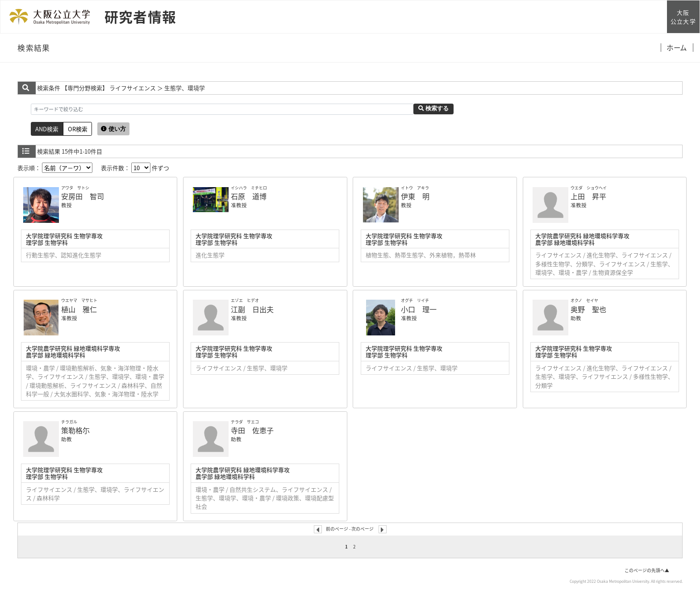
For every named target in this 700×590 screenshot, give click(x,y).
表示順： (55, 168)
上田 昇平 (588, 196)
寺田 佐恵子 (252, 430)
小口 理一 (419, 309)
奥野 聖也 (588, 309)
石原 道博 (249, 196)
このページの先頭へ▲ (647, 570)
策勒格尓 (75, 430)
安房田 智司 (83, 196)
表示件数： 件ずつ (135, 168)
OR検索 (78, 129)
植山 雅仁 (79, 309)
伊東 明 (415, 196)
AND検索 (47, 129)
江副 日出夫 (252, 309)
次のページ (362, 529)
